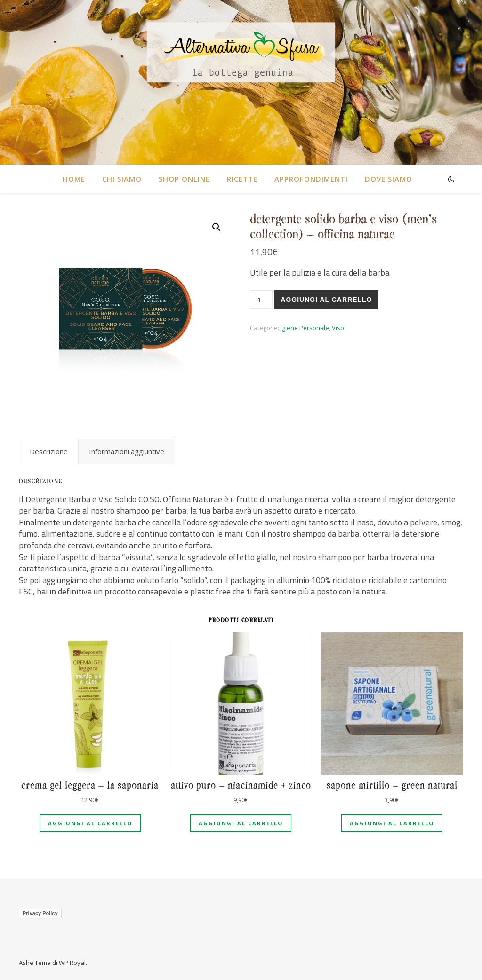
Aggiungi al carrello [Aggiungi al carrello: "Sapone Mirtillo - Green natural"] (392, 823)
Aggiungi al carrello (326, 300)
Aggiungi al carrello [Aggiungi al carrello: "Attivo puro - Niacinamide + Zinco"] (241, 823)
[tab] (49, 451)
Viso (338, 328)
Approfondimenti (311, 179)
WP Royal (72, 963)
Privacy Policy (40, 913)
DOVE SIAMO (389, 179)
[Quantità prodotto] (261, 300)
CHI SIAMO (122, 179)
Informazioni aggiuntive (127, 451)
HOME (74, 179)
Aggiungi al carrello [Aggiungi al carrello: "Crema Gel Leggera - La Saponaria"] (90, 823)
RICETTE (242, 179)
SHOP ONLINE (184, 179)
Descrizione (49, 451)
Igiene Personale (305, 328)
